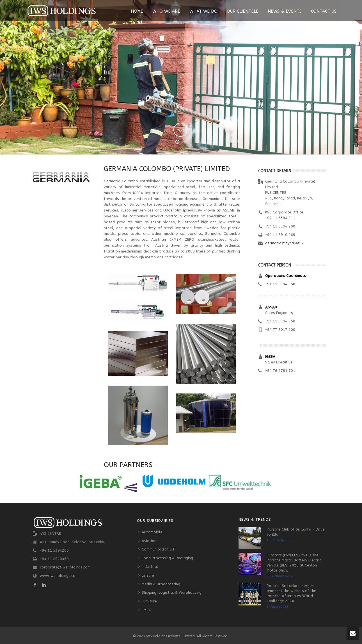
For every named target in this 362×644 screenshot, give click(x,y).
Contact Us (324, 11)
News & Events (285, 11)
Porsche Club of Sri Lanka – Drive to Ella (296, 532)
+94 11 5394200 (54, 550)
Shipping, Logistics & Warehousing (170, 592)
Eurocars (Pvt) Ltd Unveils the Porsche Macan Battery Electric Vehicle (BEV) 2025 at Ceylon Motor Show (294, 563)
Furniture (148, 601)
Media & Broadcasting (159, 584)
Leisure (146, 575)
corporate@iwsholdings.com (65, 567)
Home (137, 11)
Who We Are (166, 11)
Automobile (150, 532)
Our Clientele (243, 11)
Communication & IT (157, 549)
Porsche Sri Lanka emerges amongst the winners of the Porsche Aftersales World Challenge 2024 (291, 593)
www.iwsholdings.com (59, 576)
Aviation (147, 541)
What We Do (203, 11)
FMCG (145, 610)
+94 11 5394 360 (280, 284)
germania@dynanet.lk (284, 243)
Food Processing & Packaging (166, 558)
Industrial (148, 567)
